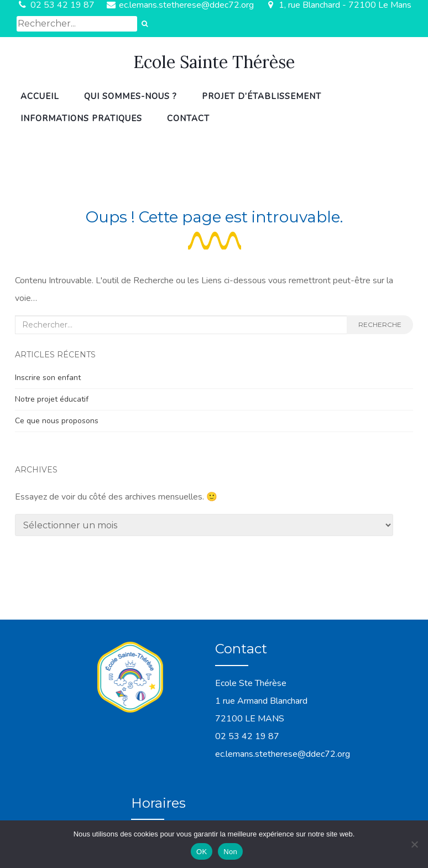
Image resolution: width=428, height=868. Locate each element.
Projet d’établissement (262, 96)
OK (202, 852)
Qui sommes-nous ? (131, 96)
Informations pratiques (81, 118)
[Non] (414, 844)
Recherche (380, 324)
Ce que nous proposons (57, 421)
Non (230, 852)
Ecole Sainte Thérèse (214, 62)
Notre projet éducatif (52, 399)
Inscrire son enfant (48, 378)
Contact (188, 118)
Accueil (40, 96)
